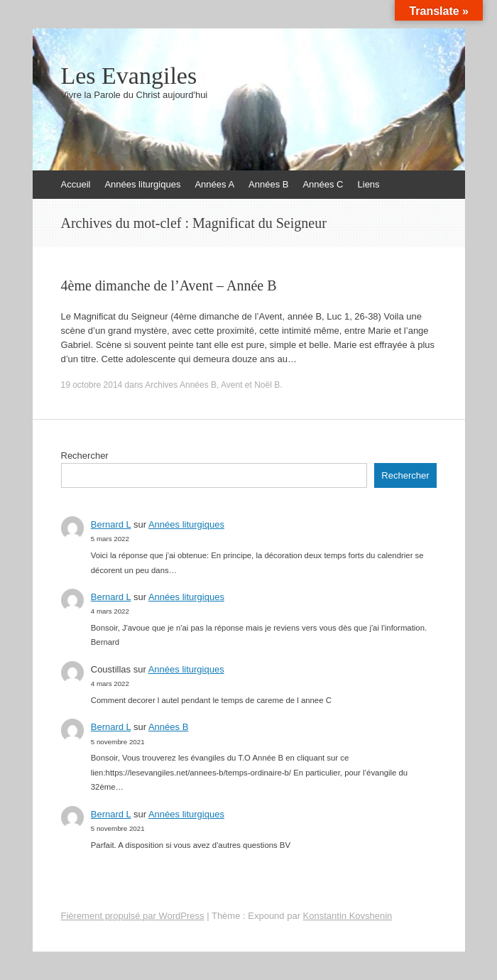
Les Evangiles (129, 76)
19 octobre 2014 (92, 385)
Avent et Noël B (250, 385)
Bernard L (111, 524)
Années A (214, 184)
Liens (369, 184)
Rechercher (85, 456)
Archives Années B (181, 385)
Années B (268, 184)
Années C (323, 184)
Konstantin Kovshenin (348, 916)
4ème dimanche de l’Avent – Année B (169, 285)
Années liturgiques (142, 184)
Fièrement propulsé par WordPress (133, 916)
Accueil (76, 184)
